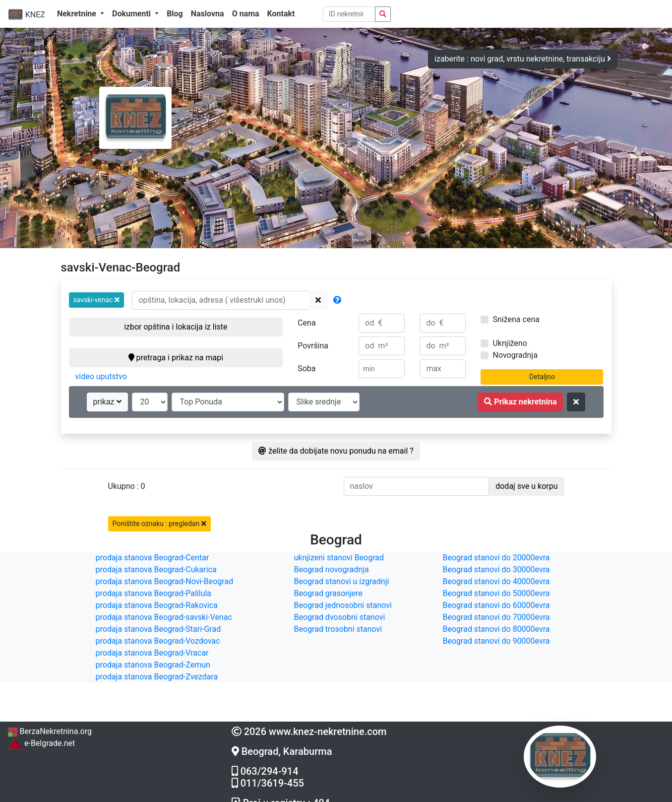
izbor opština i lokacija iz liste (176, 327)
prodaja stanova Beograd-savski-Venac (164, 617)
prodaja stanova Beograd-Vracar (152, 653)
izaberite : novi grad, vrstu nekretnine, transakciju (523, 59)
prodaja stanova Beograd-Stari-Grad (158, 629)
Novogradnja (515, 355)
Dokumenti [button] (132, 14)
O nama (246, 14)
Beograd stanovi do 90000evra (496, 641)
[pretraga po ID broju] (349, 14)
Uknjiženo (510, 343)
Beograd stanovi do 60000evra (496, 605)
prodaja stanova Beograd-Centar (153, 558)
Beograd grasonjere (328, 593)
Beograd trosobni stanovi (338, 629)
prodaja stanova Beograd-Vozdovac (158, 641)
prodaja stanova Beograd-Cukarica (156, 569)
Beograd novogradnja (332, 569)
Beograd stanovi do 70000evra (496, 617)
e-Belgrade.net (41, 743)
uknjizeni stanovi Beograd (339, 558)
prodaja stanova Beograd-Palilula (154, 593)
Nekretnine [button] (78, 14)
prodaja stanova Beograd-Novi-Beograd (165, 581)
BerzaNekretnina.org (50, 731)
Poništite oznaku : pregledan (159, 524)
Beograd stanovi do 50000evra (496, 593)
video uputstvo (101, 376)
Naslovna (208, 14)
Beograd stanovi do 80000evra (496, 629)
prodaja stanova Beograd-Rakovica (157, 605)
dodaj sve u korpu (526, 486)
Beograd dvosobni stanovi (340, 617)
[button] (97, 300)
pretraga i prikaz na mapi (176, 358)
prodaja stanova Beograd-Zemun (153, 665)
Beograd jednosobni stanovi (343, 605)
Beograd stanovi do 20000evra (496, 558)
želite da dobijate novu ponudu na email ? (336, 451)
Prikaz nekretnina (520, 402)
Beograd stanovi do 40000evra (496, 581)
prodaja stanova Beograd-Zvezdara (157, 677)
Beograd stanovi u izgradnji (342, 581)
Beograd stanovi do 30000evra (496, 569)
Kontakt (281, 14)
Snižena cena (516, 319)
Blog (175, 14)
